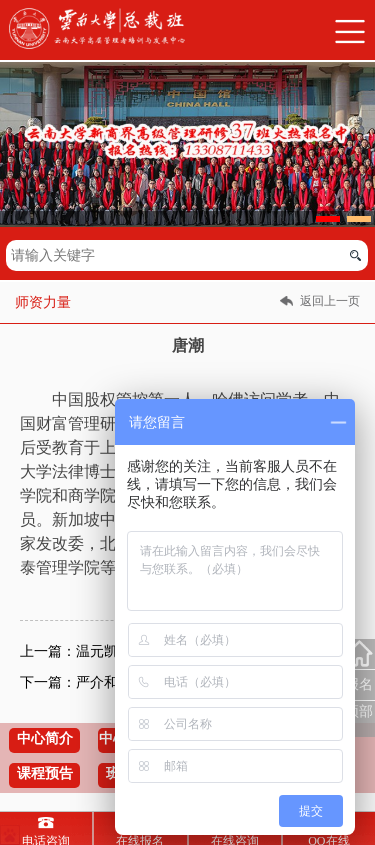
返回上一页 (330, 301)
